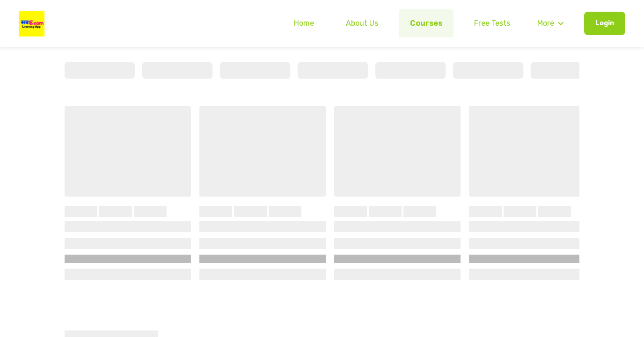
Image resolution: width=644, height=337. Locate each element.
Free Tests (492, 23)
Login (605, 23)
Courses (426, 23)
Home (304, 23)
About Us (362, 23)
